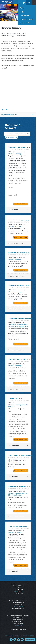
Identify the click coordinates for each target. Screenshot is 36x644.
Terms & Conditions (10, 636)
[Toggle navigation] (2, 2)
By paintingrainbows (15, 359)
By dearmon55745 (13, 220)
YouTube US (19, 640)
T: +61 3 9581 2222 (18, 625)
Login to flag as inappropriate (19, 150)
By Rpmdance (12, 147)
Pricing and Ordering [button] (9, 115)
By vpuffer (11, 526)
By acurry (11, 398)
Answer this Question (20, 204)
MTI (22, 12)
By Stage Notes (13, 487)
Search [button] (29, 3)
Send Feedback (30, 640)
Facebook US (11, 640)
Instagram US (22, 640)
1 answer (13, 210)
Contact (25, 636)
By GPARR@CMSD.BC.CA (15, 318)
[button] (24, 3)
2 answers (13, 445)
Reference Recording (14, 154)
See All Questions (11, 137)
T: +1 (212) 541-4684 (18, 592)
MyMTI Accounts (20, 3)
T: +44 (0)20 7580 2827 (18, 607)
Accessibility (31, 636)
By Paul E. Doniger (14, 456)
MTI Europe (25, 16)
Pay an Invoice (24, 23)
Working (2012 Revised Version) (17, 494)
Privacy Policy (19, 636)
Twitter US (15, 640)
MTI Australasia (27, 19)
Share (5, 110)
